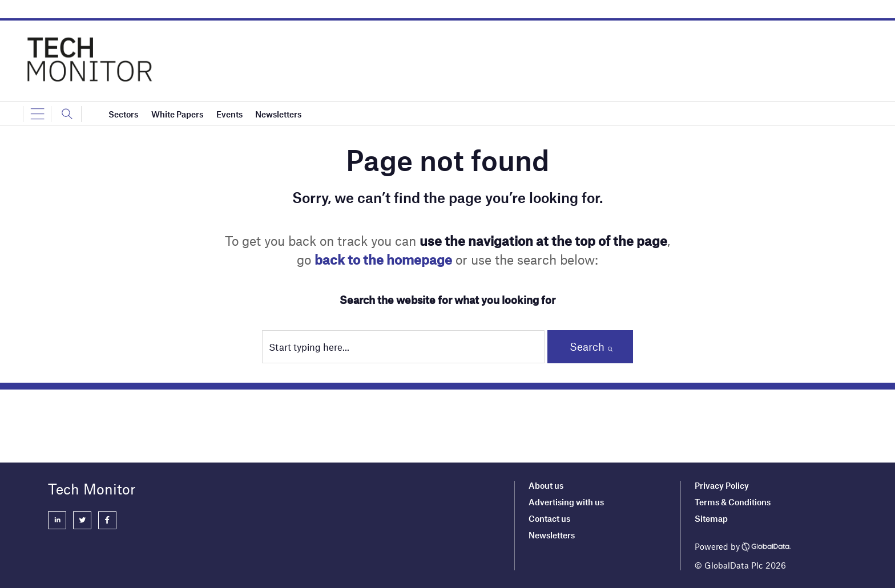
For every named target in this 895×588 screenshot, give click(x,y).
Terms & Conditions (733, 502)
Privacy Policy (722, 485)
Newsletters (552, 535)
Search (587, 346)
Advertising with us (566, 502)
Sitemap (711, 518)
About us (546, 485)
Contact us (549, 518)
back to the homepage (383, 259)
